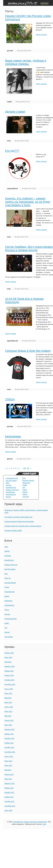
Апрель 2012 (9, 774)
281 (28, 468)
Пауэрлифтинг (11, 495)
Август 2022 (9, 707)
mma (9, 141)
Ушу (24, 487)
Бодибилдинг (10, 492)
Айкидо (25, 492)
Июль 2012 (8, 761)
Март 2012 (8, 779)
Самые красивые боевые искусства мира (19, 522)
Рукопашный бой (12, 478)
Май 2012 (8, 770)
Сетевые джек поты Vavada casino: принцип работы (23, 526)
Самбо (25, 485)
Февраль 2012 (10, 784)
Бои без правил (11, 481)
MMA (8, 483)
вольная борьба (10, 583)
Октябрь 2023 (9, 680)
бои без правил (10, 569)
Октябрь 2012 (9, 747)
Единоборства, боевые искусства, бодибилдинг (30, 822)
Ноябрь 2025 (9, 653)
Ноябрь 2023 (9, 675)
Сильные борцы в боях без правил (28, 351)
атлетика (8, 556)
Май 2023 (8, 698)
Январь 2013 (9, 734)
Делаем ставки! (15, 112)
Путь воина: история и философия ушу (18, 517)
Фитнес (8, 497)
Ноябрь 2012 (9, 743)
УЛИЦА (10, 399)
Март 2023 (8, 702)
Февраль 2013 (10, 729)
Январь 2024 (9, 671)
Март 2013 (8, 725)
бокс (6, 574)
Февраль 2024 (10, 666)
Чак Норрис (9, 637)
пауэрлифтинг (12, 189)
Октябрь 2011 (9, 802)
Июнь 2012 (8, 765)
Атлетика (26, 497)
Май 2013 (8, 716)
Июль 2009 (8, 811)
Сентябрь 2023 (10, 684)
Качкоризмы (13, 436)
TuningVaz (27, 3)
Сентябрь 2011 (10, 806)
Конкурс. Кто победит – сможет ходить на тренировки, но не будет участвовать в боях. (28, 202)
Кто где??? (12, 151)
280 (24, 468)
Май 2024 (8, 662)
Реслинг (9, 485)
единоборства (12, 341)
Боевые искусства (12, 490)
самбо (9, 102)
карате (7, 596)
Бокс (24, 478)
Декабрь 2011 (9, 793)
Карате (25, 494)
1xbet (44, 824)
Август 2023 (9, 689)
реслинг (10, 51)
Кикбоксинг (26, 483)
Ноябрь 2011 (9, 797)
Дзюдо (25, 490)
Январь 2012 (9, 788)
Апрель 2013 (9, 720)
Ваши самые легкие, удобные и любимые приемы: (26, 62)
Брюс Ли (7, 578)
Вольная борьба (28, 480)
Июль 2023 (8, 693)
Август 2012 (9, 756)
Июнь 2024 (8, 657)
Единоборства (11, 488)
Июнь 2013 (8, 711)
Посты (7, 610)
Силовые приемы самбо (13, 531)
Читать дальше (41, 35)
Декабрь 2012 (9, 738)
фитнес (10, 459)
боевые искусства (11, 565)
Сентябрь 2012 (10, 752)
